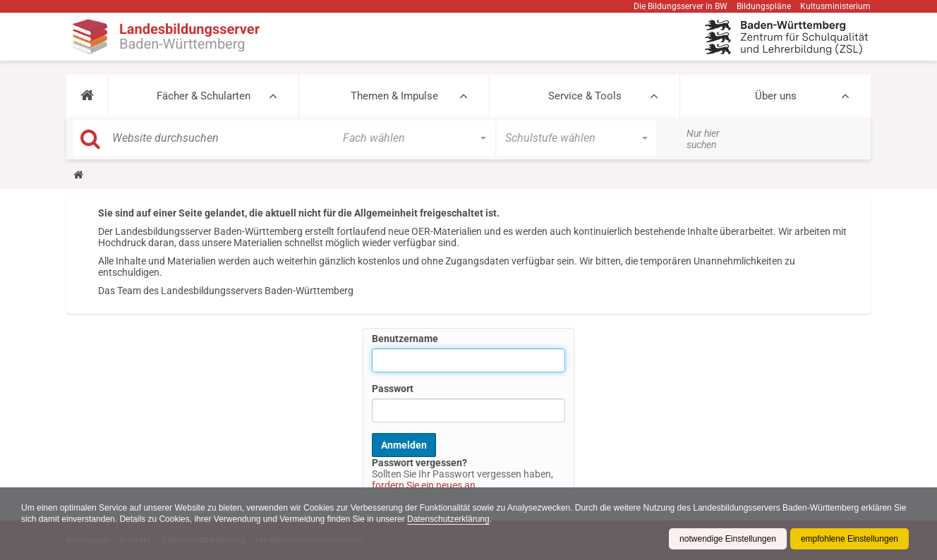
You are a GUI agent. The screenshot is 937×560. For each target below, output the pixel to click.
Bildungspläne (764, 6)
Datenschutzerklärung (448, 519)
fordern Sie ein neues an (424, 485)
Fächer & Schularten (204, 96)
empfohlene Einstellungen (850, 539)
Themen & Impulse (394, 96)
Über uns (776, 96)
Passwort (393, 389)
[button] (87, 96)
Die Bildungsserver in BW (681, 6)
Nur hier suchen (703, 139)
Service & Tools (585, 96)
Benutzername (405, 339)
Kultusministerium (835, 6)
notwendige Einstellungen (728, 539)
